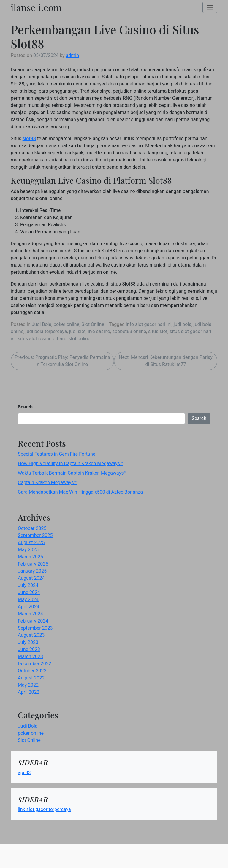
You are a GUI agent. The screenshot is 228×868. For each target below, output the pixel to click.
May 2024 (28, 599)
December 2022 (35, 664)
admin (72, 55)
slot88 (29, 138)
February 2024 (33, 621)
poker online (66, 324)
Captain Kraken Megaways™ (47, 483)
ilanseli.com (36, 7)
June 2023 (29, 649)
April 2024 (29, 607)
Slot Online (93, 324)
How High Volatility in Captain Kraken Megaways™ (70, 464)
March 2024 (30, 614)
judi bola (183, 324)
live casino (99, 331)
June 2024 (29, 592)
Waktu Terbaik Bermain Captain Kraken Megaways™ (72, 473)
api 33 (24, 773)
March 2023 (30, 656)
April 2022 (29, 692)
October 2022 (32, 671)
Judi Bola (42, 324)
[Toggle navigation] (210, 8)
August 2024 (31, 578)
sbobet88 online (129, 331)
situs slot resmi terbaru (42, 339)
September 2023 (35, 628)
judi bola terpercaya (46, 331)
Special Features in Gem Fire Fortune (57, 454)
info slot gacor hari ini (149, 324)
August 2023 (31, 635)
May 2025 (28, 550)
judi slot (77, 331)
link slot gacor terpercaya (44, 809)
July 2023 (28, 642)
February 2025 (33, 564)
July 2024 (28, 585)
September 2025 (35, 535)
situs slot (158, 331)
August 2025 (31, 542)
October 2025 (32, 528)
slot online (80, 339)
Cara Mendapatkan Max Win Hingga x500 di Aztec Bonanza (80, 492)
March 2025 (30, 557)
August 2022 (31, 678)
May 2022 (28, 685)
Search (25, 407)
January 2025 (32, 571)
